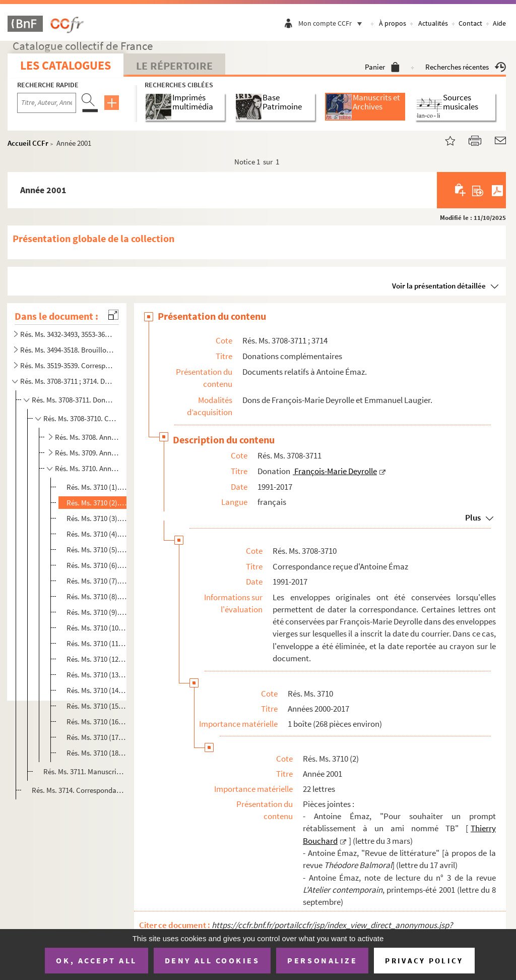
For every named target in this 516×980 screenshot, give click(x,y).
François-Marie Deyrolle (335, 471)
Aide (499, 23)
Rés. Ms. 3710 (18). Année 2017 (97, 753)
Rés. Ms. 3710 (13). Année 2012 (97, 675)
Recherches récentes (466, 67)
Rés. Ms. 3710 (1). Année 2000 (97, 487)
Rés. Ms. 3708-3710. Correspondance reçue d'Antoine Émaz (80, 418)
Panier (382, 67)
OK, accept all (96, 960)
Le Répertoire (174, 66)
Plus (473, 517)
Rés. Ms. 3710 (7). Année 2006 (97, 581)
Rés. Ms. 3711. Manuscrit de (84, 771)
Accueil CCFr (28, 143)
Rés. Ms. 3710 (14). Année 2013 (97, 690)
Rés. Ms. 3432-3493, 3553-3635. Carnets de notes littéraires (68, 334)
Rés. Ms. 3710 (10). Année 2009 (97, 628)
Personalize (322, 960)
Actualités (433, 23)
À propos (393, 23)
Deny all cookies (212, 960)
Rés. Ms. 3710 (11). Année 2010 (97, 643)
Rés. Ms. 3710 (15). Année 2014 (97, 706)
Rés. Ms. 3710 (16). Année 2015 (97, 722)
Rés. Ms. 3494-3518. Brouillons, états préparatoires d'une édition (68, 350)
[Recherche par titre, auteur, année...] (47, 103)
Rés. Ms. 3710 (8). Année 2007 (97, 596)
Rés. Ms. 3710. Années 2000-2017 (87, 468)
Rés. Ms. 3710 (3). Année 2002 (97, 518)
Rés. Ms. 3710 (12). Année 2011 (97, 659)
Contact (470, 23)
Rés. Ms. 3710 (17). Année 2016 (97, 737)
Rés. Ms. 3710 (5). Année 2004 (97, 550)
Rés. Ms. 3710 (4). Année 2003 (97, 534)
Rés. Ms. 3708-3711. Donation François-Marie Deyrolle (74, 400)
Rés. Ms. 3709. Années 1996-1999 (87, 453)
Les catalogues (66, 65)
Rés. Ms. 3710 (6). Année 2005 (97, 565)
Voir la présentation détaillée (439, 286)
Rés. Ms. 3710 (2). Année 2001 (97, 503)
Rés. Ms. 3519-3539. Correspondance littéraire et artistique (68, 365)
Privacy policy (424, 961)
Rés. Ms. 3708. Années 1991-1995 (87, 437)
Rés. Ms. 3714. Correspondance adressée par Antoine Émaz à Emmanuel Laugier (78, 790)
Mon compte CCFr (333, 23)
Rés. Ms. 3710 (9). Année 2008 (97, 612)
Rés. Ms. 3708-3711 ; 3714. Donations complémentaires (68, 381)
